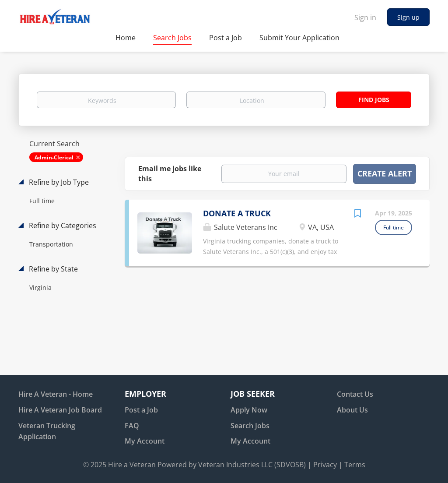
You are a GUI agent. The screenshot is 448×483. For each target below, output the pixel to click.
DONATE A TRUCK (237, 213)
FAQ (132, 426)
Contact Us (355, 394)
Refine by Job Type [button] (58, 182)
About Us (352, 410)
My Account (145, 441)
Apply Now (249, 410)
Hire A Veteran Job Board (60, 410)
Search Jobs (250, 426)
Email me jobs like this (170, 174)
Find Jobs (374, 100)
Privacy (325, 465)
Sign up (408, 17)
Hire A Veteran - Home (56, 394)
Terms (355, 465)
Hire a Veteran (132, 465)
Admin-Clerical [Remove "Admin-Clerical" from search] (54, 157)
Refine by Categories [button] (62, 226)
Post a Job (141, 410)
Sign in (365, 18)
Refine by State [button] (52, 269)
